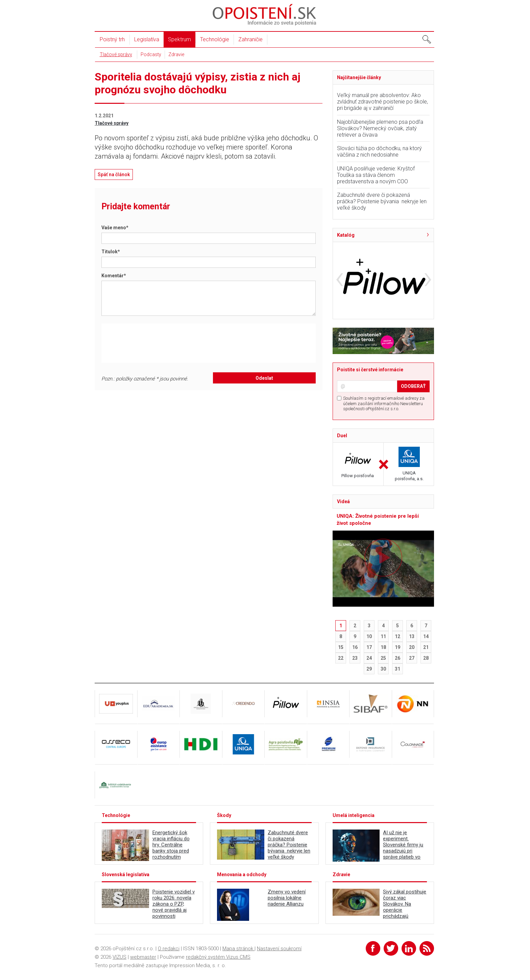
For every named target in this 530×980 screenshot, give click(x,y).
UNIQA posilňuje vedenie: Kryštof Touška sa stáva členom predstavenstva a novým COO (376, 175)
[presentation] (159, 343)
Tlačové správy (116, 54)
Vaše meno (115, 228)
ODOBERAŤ (413, 386)
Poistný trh (112, 39)
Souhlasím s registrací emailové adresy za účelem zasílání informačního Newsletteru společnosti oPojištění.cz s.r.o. (384, 403)
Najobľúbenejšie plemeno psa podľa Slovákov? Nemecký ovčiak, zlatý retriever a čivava (380, 128)
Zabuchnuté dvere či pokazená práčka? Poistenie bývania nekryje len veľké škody (382, 201)
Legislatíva (147, 39)
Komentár (114, 276)
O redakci (169, 949)
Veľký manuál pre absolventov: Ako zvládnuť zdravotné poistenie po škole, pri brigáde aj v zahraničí (382, 102)
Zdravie (176, 54)
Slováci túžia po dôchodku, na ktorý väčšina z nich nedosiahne (379, 151)
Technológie (215, 39)
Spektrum (179, 39)
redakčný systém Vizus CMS (218, 957)
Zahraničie (250, 39)
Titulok (111, 252)
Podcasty (151, 54)
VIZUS (119, 957)
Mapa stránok (238, 949)
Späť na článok (114, 174)
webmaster (143, 957)
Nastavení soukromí (279, 949)
